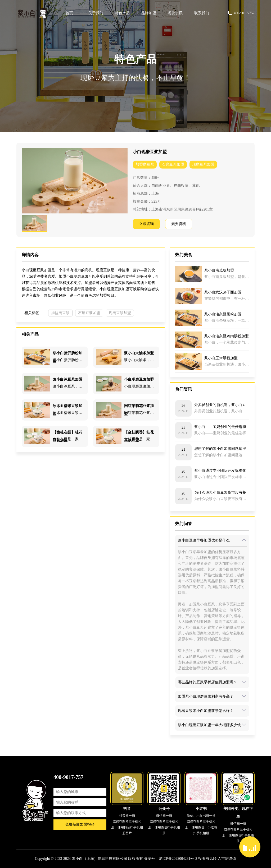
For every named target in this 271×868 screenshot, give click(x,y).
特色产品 (122, 13)
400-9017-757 (241, 13)
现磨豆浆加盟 (203, 164)
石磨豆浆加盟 (173, 164)
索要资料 (179, 224)
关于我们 (96, 13)
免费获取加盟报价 (80, 825)
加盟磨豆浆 (145, 164)
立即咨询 (146, 224)
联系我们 (202, 13)
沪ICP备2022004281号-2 (178, 859)
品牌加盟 (149, 13)
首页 (69, 13)
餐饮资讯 (175, 13)
